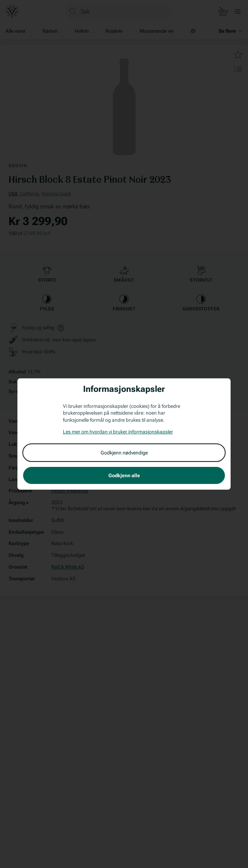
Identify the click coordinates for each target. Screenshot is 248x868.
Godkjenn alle (124, 475)
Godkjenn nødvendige (124, 453)
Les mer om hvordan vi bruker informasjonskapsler (118, 432)
